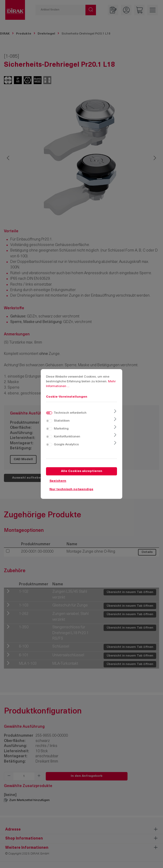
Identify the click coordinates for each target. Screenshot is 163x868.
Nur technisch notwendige (71, 489)
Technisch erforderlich (70, 413)
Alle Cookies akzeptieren (82, 471)
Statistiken (62, 421)
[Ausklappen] (115, 412)
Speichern (58, 481)
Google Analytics (66, 445)
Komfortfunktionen (67, 437)
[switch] (49, 421)
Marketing (61, 429)
